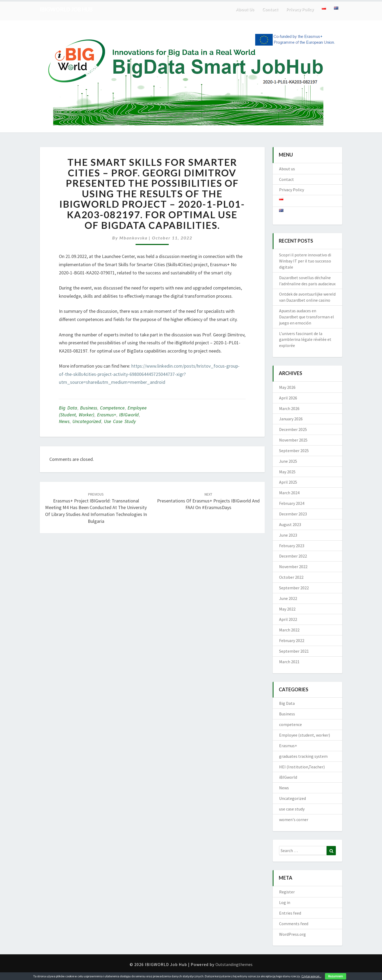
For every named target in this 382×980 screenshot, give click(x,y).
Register (287, 892)
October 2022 (291, 577)
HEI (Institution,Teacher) (302, 767)
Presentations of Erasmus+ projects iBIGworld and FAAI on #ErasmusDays (208, 501)
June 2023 (288, 535)
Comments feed (294, 924)
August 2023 (290, 524)
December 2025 (293, 429)
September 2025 (294, 451)
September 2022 (294, 588)
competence (112, 408)
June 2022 (288, 598)
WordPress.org (292, 934)
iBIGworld (129, 415)
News (64, 421)
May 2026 (287, 387)
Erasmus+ (107, 415)
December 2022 (293, 556)
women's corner (294, 819)
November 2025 (293, 440)
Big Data (68, 408)
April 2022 (288, 619)
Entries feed (290, 913)
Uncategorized (87, 421)
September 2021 (294, 651)
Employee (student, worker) (305, 735)
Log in (285, 902)
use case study (120, 421)
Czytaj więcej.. (311, 976)
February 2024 (292, 503)
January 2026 (291, 419)
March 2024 (289, 493)
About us (245, 9)
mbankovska (133, 238)
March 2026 (289, 408)
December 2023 (293, 514)
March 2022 (289, 630)
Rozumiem (336, 976)
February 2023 (292, 546)
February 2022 (292, 640)
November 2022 (293, 567)
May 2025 (287, 472)
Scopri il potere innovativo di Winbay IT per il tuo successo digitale (305, 261)
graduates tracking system (303, 756)
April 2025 (288, 482)
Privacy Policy (300, 9)
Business (89, 408)
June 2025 (288, 461)
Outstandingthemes (234, 964)
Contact (270, 9)
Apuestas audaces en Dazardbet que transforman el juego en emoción (307, 317)
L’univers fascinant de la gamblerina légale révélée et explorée (305, 340)
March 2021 (289, 662)
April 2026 (288, 398)
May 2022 (287, 609)
